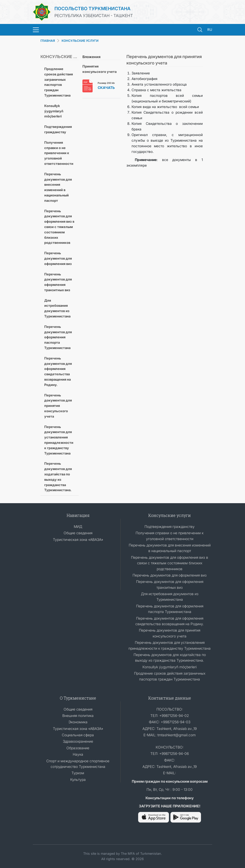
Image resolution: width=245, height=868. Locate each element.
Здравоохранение (78, 741)
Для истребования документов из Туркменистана (57, 308)
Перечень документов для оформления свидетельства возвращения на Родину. (58, 371)
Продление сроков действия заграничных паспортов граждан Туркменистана (59, 82)
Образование (78, 748)
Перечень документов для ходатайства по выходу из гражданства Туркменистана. (58, 477)
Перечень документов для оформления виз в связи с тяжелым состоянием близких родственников (59, 227)
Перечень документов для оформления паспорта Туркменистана (58, 337)
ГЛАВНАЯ (48, 41)
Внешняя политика (78, 716)
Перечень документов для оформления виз (58, 258)
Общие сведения (78, 533)
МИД (78, 526)
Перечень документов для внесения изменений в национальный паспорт (58, 187)
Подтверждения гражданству (58, 129)
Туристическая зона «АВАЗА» (78, 539)
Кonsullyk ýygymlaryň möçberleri (54, 111)
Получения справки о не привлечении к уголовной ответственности (59, 153)
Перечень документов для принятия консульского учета (58, 406)
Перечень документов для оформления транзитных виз (58, 282)
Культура (78, 779)
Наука (78, 754)
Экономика (78, 722)
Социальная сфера (78, 735)
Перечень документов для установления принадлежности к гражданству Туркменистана (59, 440)
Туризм (78, 773)
